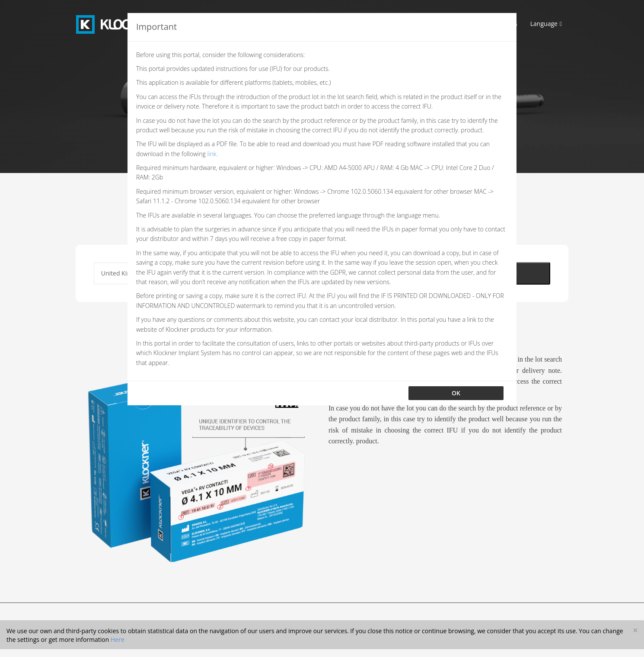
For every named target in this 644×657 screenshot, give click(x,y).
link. (212, 154)
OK (456, 393)
